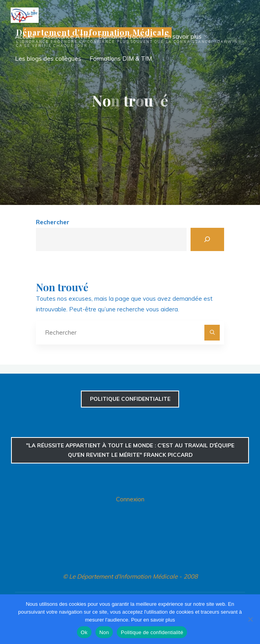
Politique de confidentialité (152, 632)
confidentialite (130, 399)
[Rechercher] (207, 239)
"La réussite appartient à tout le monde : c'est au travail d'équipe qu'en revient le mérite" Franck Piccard (130, 450)
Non (104, 632)
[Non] (250, 619)
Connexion (130, 499)
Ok (84, 632)
